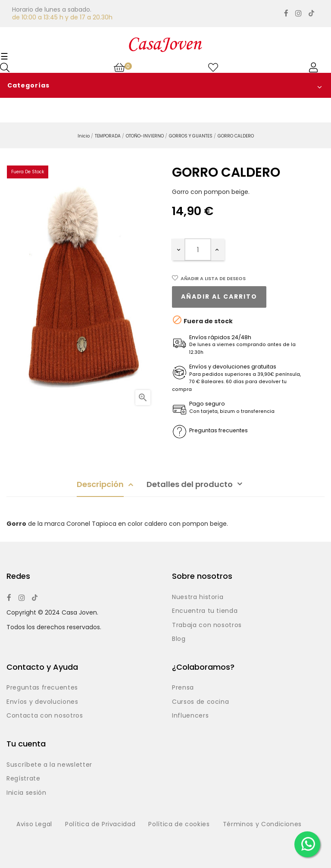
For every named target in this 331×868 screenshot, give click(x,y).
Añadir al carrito (219, 297)
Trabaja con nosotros (207, 625)
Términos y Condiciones (262, 824)
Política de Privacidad (100, 824)
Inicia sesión (26, 793)
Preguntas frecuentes (42, 688)
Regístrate (23, 779)
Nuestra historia (198, 597)
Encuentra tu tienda (205, 611)
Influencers (190, 716)
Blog (179, 639)
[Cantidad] (198, 250)
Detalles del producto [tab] (190, 484)
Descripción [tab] (100, 484)
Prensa (183, 688)
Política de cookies (179, 824)
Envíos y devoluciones (42, 702)
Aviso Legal (34, 824)
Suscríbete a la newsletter (49, 765)
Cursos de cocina (200, 702)
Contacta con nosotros (45, 716)
